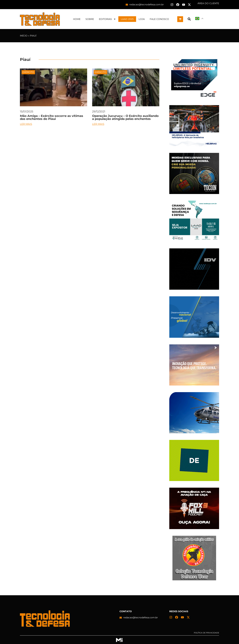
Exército (28, 72)
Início (24, 36)
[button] (189, 19)
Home (77, 19)
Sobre (90, 19)
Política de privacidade (206, 633)
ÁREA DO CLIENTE (208, 3)
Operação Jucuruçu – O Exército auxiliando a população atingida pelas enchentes (125, 117)
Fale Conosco (159, 19)
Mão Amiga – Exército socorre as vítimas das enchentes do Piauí (52, 117)
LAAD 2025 (127, 19)
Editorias (107, 19)
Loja (142, 19)
